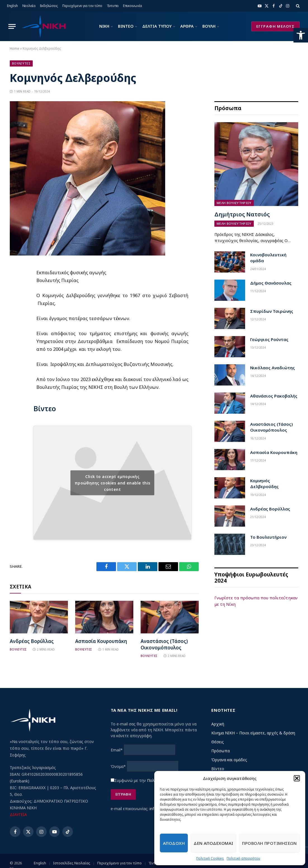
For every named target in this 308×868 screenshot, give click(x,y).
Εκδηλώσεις (49, 6)
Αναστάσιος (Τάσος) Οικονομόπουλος (164, 644)
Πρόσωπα (221, 751)
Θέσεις (218, 742)
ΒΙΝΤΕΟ (126, 26)
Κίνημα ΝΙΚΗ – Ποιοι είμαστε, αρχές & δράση (253, 733)
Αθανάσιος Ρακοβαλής (274, 396)
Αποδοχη (174, 843)
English (12, 6)
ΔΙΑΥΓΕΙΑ (18, 814)
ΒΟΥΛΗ (209, 26)
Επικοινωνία (132, 6)
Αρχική (218, 724)
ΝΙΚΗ (104, 26)
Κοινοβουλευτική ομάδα (268, 258)
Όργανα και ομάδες (229, 760)
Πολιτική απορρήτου (243, 858)
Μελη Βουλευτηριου (234, 203)
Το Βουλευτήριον (268, 537)
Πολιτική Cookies (210, 858)
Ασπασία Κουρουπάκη (101, 641)
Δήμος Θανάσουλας (271, 283)
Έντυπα (113, 6)
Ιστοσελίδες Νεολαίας (72, 863)
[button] (301, 35)
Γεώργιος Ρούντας (269, 339)
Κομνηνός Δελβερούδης (264, 483)
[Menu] (12, 26)
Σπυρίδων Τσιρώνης (272, 311)
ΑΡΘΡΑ (187, 26)
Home (15, 49)
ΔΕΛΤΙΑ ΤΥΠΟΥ (157, 26)
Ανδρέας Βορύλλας (32, 641)
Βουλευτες (21, 63)
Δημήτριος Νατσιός (242, 214)
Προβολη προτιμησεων (269, 843)
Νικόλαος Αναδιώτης (273, 368)
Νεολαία (29, 6)
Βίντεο (218, 769)
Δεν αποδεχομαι (213, 843)
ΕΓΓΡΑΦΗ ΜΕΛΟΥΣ (275, 26)
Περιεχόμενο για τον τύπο (82, 6)
